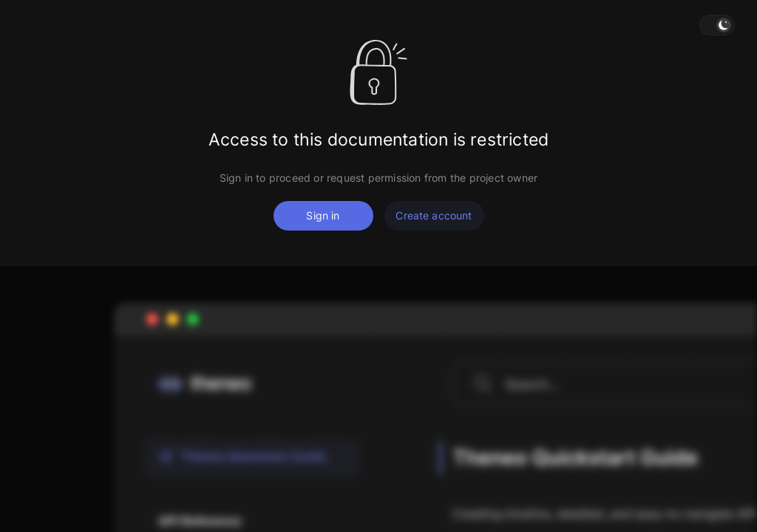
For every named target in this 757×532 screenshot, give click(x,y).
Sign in (323, 215)
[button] (717, 25)
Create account (434, 215)
